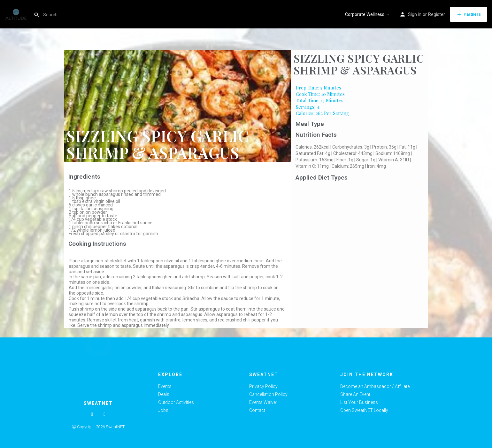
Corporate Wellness (365, 14)
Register (437, 14)
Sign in (415, 14)
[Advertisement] (360, 231)
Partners (469, 14)
